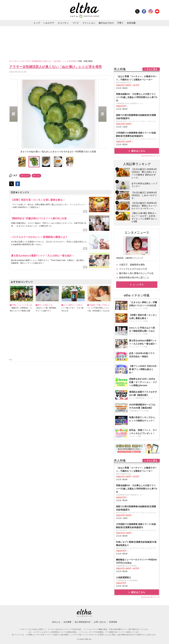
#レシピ (36, 176)
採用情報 (113, 622)
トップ (37, 23)
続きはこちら (138, 151)
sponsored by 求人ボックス (150, 156)
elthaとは (56, 622)
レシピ (20, 61)
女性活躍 (131, 23)
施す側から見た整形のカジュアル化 (136, 273)
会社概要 (67, 622)
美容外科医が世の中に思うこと (134, 278)
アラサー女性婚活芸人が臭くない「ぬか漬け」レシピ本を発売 (50, 61)
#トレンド (25, 176)
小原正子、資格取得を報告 (132, 265)
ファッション (89, 23)
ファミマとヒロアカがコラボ (133, 269)
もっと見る (138, 284)
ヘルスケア (49, 23)
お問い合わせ (100, 622)
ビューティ (63, 23)
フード (76, 23)
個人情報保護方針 (83, 622)
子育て (120, 23)
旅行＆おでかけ (106, 23)
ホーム (12, 61)
